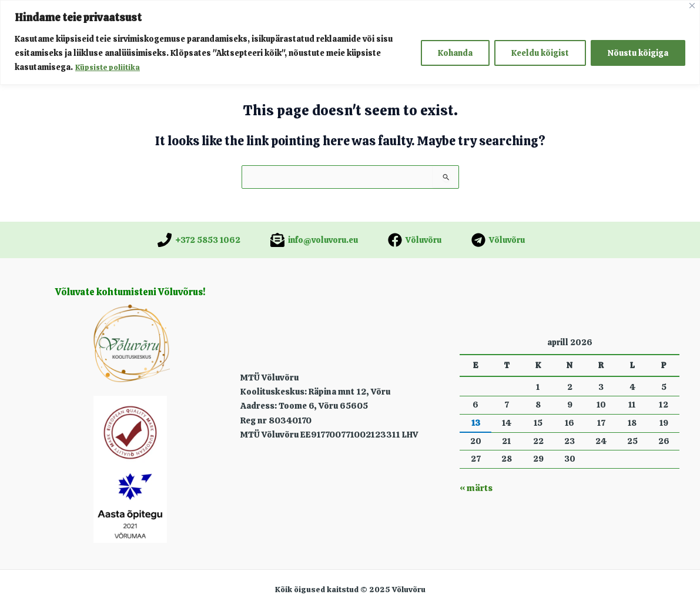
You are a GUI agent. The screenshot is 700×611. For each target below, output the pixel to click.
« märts (475, 488)
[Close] (692, 6)
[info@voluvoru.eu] (314, 240)
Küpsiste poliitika (110, 67)
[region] (350, 42)
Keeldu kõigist (540, 53)
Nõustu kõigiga (638, 53)
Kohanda (455, 53)
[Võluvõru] (415, 240)
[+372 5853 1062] (199, 240)
